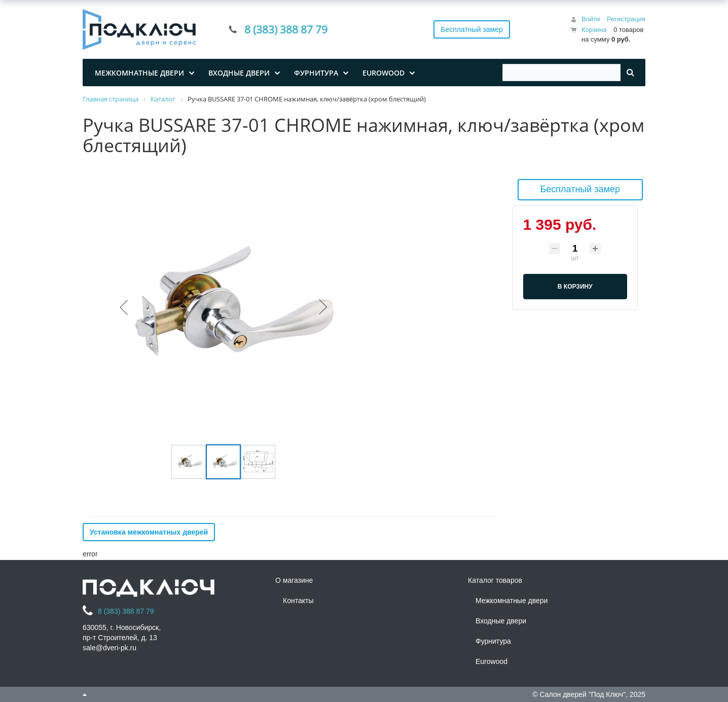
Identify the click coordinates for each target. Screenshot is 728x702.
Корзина (594, 30)
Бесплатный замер (472, 29)
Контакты (298, 601)
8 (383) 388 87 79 (286, 29)
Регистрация (626, 19)
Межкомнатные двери (512, 601)
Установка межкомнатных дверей (149, 532)
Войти (591, 19)
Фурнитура (493, 641)
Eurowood (492, 661)
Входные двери (501, 621)
